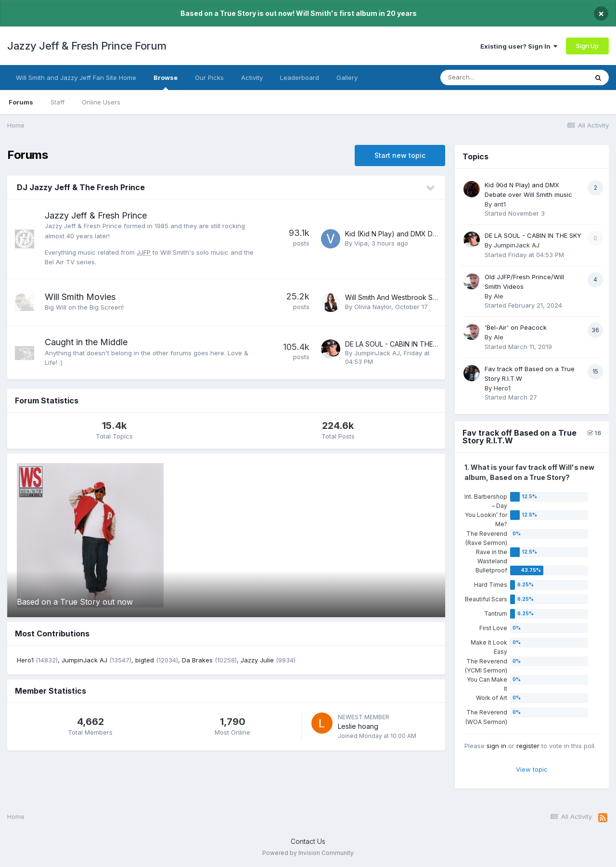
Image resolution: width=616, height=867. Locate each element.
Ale (499, 296)
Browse (166, 82)
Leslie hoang (358, 726)
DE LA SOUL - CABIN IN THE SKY (397, 344)
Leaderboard (300, 78)
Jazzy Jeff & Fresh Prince (96, 215)
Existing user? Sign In (519, 46)
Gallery (347, 78)
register (528, 746)
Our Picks (209, 78)
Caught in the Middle (86, 342)
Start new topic (400, 155)
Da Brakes (197, 660)
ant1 (500, 204)
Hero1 (25, 660)
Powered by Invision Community (308, 853)
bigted (145, 660)
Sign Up (587, 46)
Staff (58, 102)
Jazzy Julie (257, 660)
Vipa (361, 243)
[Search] (495, 78)
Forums (21, 102)
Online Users (101, 102)
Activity (252, 78)
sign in (496, 746)
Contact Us (308, 841)
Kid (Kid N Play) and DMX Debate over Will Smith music (432, 234)
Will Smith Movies (80, 297)
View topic (532, 769)
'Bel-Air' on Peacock (516, 327)
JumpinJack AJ (377, 353)
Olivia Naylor (373, 307)
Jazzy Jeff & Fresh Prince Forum (87, 46)
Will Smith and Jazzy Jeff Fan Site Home (76, 78)
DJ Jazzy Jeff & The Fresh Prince (81, 187)
